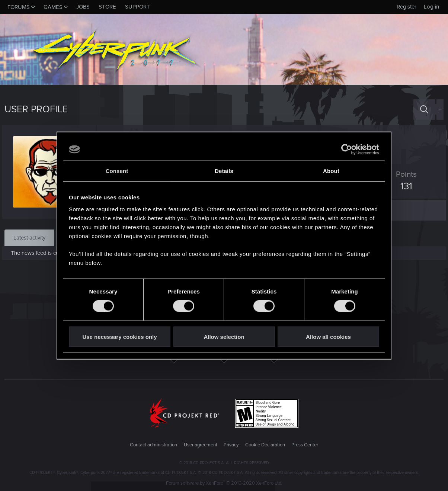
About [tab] (331, 171)
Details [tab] (224, 171)
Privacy (231, 445)
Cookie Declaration (265, 445)
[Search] (424, 110)
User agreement (201, 445)
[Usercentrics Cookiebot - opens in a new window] (347, 150)
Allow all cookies (328, 336)
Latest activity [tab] (29, 238)
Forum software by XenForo (224, 483)
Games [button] (53, 7)
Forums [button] (19, 7)
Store (107, 7)
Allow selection (224, 336)
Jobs (83, 7)
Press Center (305, 445)
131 (404, 186)
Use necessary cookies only (119, 336)
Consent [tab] (117, 171)
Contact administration (153, 445)
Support (137, 7)
